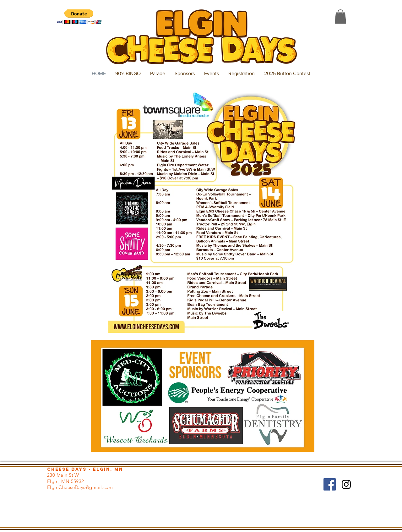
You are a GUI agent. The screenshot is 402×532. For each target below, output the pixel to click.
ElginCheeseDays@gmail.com (80, 487)
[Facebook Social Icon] (330, 484)
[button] (79, 17)
